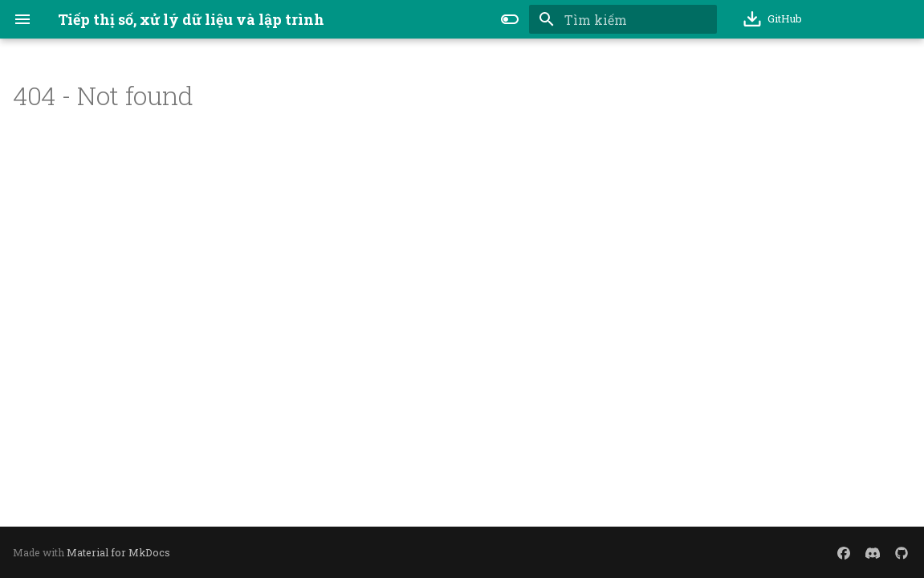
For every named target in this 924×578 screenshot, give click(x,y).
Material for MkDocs (118, 552)
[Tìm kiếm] (623, 19)
